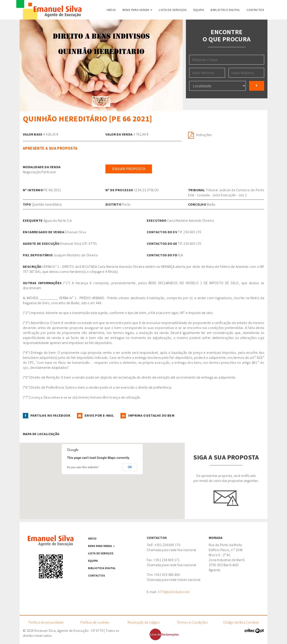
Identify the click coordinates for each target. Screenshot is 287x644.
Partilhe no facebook (47, 415)
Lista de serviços (173, 10)
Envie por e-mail (95, 415)
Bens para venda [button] (137, 10)
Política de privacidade (46, 622)
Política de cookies (95, 622)
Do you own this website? (83, 467)
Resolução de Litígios (143, 622)
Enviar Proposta (129, 169)
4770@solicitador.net (174, 592)
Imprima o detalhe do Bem (147, 415)
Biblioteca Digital (225, 10)
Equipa (199, 10)
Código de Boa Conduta (241, 622)
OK (130, 467)
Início (111, 10)
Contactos (255, 10)
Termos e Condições (192, 622)
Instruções (200, 135)
